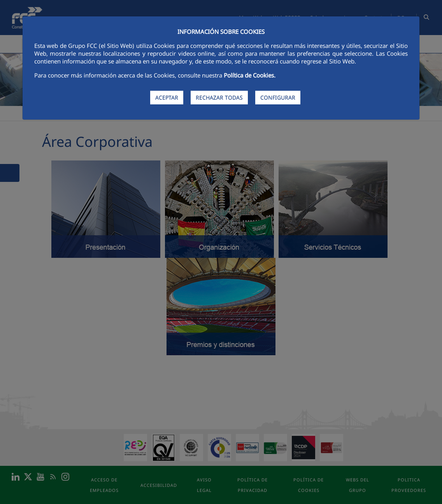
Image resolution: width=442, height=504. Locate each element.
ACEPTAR (167, 98)
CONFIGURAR (278, 98)
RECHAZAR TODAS (219, 98)
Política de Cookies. (250, 75)
